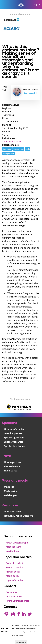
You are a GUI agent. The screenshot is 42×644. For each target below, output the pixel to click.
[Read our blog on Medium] (13, 615)
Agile (28, 149)
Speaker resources (14, 442)
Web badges (10, 495)
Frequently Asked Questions (19, 516)
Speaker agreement (14, 438)
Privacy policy (13, 572)
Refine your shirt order (17, 601)
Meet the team (13, 547)
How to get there (13, 462)
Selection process (13, 433)
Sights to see (11, 471)
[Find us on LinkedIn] (24, 615)
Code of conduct (14, 563)
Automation (19, 149)
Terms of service (14, 567)
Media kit (9, 487)
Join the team (13, 551)
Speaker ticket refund (15, 446)
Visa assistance (12, 466)
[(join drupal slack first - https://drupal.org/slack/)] (6, 615)
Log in (37, 4)
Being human (9, 154)
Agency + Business (12, 142)
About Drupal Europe (17, 543)
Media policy (11, 491)
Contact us (11, 592)
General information (15, 429)
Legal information (15, 580)
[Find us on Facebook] (19, 615)
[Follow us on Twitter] (30, 615)
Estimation (7, 149)
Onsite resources (13, 512)
